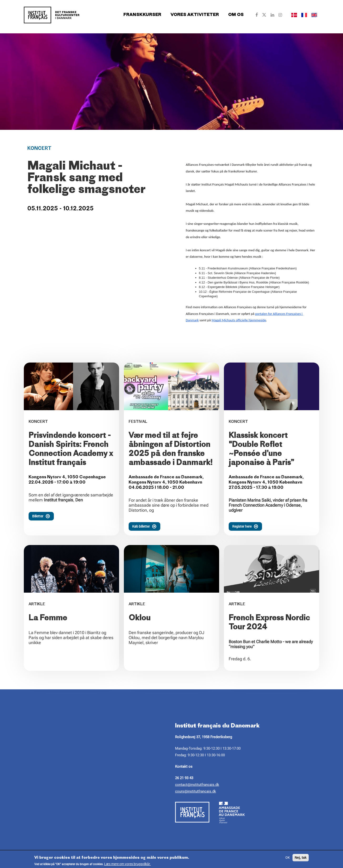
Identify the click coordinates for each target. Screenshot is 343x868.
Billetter (43, 516)
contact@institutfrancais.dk (197, 785)
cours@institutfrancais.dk (196, 791)
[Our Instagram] (280, 15)
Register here (247, 526)
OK (288, 858)
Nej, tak (301, 858)
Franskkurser (142, 15)
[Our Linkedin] (272, 15)
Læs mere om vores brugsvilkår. (127, 864)
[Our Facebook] (257, 15)
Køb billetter (146, 526)
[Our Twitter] (264, 15)
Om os (236, 15)
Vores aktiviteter (195, 15)
